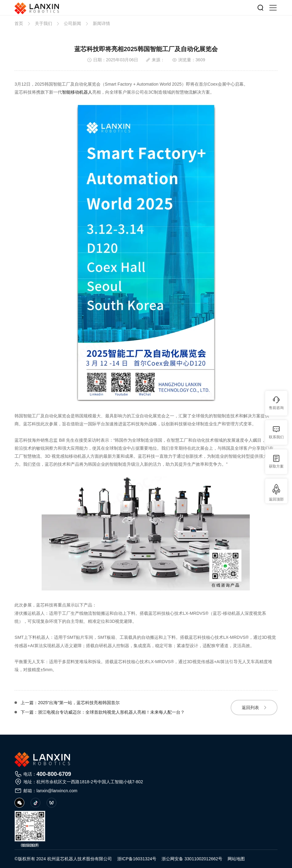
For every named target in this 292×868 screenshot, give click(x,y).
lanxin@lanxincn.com (57, 791)
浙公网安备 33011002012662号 (192, 859)
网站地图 (236, 859)
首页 (19, 23)
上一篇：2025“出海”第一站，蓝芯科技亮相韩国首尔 (70, 703)
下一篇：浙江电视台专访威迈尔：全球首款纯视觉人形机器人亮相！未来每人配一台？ (103, 712)
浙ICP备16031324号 (137, 859)
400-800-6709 (54, 774)
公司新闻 (72, 23)
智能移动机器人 (77, 92)
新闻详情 (101, 23)
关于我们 (43, 23)
